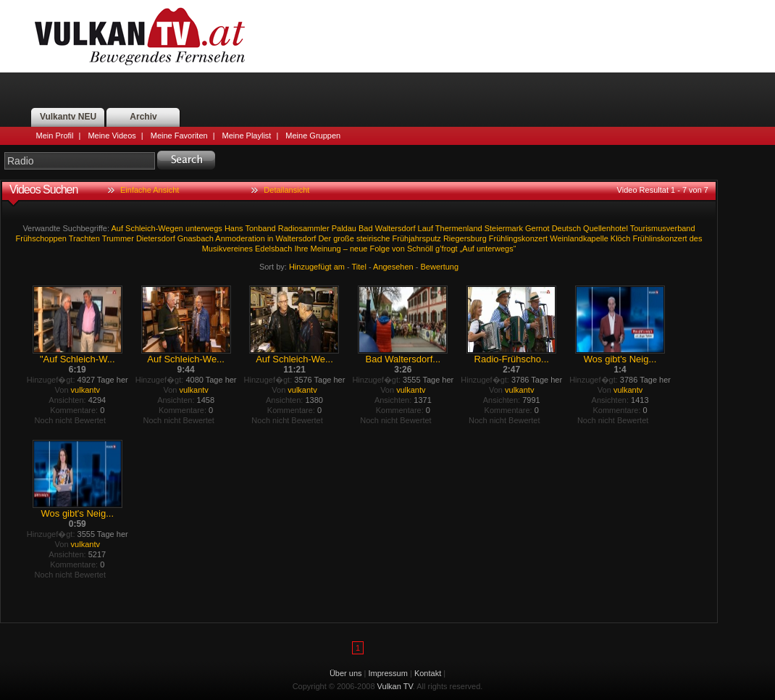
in (271, 238)
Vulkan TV (140, 36)
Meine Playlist (247, 136)
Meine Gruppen (313, 136)
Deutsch (566, 228)
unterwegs (204, 228)
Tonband (260, 228)
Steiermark (504, 228)
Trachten (84, 238)
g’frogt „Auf (455, 249)
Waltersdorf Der (304, 238)
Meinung (325, 249)
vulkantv (85, 390)
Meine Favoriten (179, 136)
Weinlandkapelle (579, 238)
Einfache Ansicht (150, 190)
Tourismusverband (663, 228)
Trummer (118, 238)
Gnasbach (196, 238)
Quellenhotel (606, 228)
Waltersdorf (395, 228)
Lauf (426, 228)
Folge (380, 249)
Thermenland (459, 228)
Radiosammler (304, 228)
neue (359, 249)
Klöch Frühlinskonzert (649, 238)
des (696, 238)
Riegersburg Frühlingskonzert (495, 238)
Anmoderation (240, 238)
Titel (359, 267)
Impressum (388, 673)
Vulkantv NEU (68, 117)
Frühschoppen (41, 238)
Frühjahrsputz (417, 238)
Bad (366, 228)
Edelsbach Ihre (281, 249)
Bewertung (440, 267)
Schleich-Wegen (154, 228)
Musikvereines (227, 249)
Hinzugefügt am (317, 267)
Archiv (143, 117)
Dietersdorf (156, 238)
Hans (234, 228)
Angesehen (393, 267)
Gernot (537, 228)
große (344, 238)
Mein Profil (55, 136)
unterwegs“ (496, 249)
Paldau (344, 228)
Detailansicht (286, 190)
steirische (373, 238)
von (398, 249)
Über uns (346, 673)
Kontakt (428, 673)
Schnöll (420, 249)
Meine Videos (112, 136)
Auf (118, 228)
